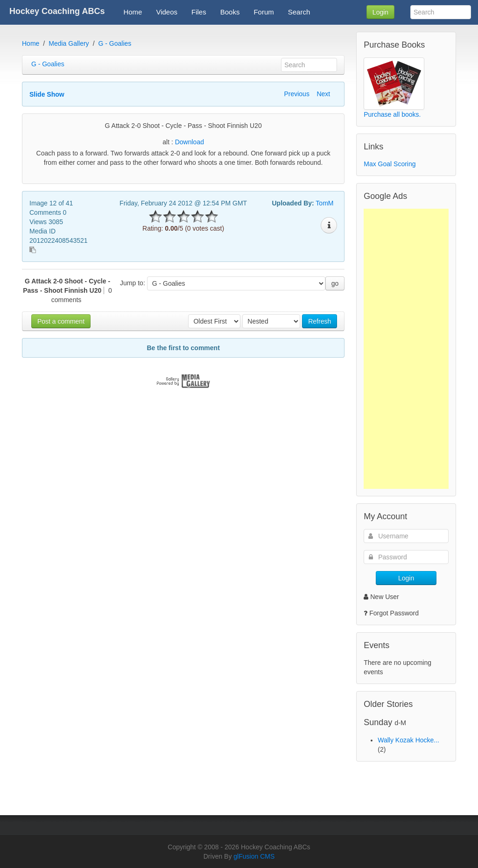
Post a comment (61, 321)
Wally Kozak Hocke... (408, 740)
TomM (324, 203)
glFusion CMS (254, 856)
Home (31, 43)
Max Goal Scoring (390, 164)
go (335, 283)
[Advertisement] (406, 349)
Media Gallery (69, 43)
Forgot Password (394, 613)
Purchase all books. (392, 114)
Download (190, 142)
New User (381, 597)
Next (323, 94)
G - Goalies (115, 43)
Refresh (320, 321)
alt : (183, 142)
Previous (296, 94)
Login (380, 12)
